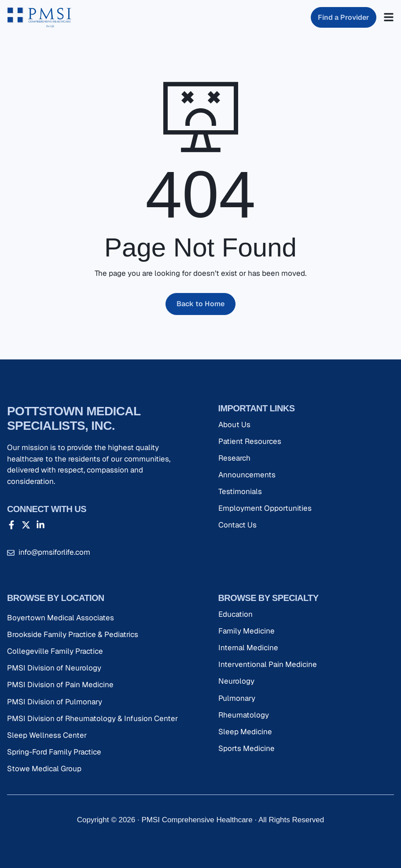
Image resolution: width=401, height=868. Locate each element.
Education (235, 614)
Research (234, 458)
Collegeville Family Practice (55, 651)
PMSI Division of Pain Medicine (60, 685)
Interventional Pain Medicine (268, 664)
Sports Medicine (246, 748)
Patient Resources (250, 441)
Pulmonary (237, 698)
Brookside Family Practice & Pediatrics (73, 634)
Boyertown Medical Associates (61, 618)
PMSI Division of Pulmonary (55, 702)
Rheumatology (244, 715)
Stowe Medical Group (44, 769)
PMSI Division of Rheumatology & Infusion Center (92, 718)
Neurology (236, 681)
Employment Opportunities (265, 508)
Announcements (247, 475)
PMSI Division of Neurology (54, 668)
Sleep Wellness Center (47, 735)
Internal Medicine (248, 648)
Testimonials (240, 491)
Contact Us (237, 525)
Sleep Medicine (245, 732)
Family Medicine (246, 631)
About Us (234, 425)
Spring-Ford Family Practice (54, 752)
